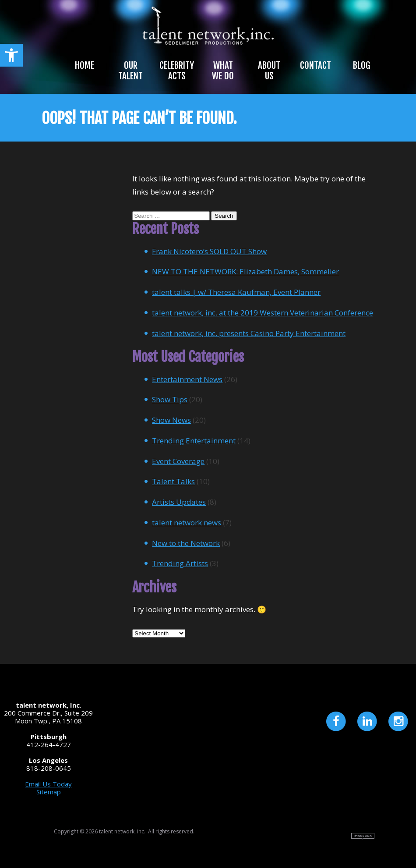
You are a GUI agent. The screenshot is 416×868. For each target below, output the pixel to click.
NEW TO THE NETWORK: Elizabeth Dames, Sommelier (245, 271)
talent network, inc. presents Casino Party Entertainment (249, 333)
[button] (11, 55)
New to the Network (186, 543)
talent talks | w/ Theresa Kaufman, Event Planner (236, 292)
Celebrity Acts (177, 71)
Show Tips (170, 399)
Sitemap (49, 792)
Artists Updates (179, 502)
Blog (361, 65)
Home (85, 65)
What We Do (223, 71)
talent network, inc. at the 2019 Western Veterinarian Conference (263, 313)
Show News (171, 420)
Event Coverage (178, 461)
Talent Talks (173, 481)
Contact (316, 65)
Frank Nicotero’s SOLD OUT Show (209, 251)
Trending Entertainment (194, 441)
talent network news (187, 523)
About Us (269, 71)
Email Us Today (48, 784)
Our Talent (130, 71)
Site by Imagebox (363, 836)
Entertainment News (187, 379)
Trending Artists (180, 563)
